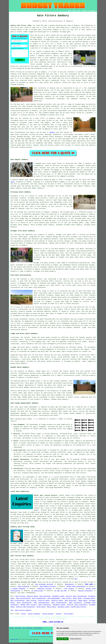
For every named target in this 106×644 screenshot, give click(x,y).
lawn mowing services (48, 586)
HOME (69, 11)
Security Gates (57, 600)
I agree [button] (59, 639)
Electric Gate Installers (77, 605)
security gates (41, 541)
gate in (38, 72)
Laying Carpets (48, 614)
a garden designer (18, 589)
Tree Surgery (69, 614)
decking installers (85, 591)
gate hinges (27, 419)
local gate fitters (28, 552)
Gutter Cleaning (34, 614)
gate (94, 35)
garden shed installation (76, 586)
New (24, 628)
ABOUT (79, 11)
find (16, 560)
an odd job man (61, 591)
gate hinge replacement (28, 407)
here (76, 579)
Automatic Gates (58, 596)
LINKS (74, 11)
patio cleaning (23, 586)
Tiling (23, 614)
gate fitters (27, 145)
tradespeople (30, 593)
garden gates (67, 548)
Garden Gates (29, 628)
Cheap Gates (83, 600)
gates (13, 182)
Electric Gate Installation (76, 596)
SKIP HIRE (89, 584)
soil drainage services (44, 584)
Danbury (52, 132)
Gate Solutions (45, 596)
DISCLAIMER (92, 11)
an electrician (37, 591)
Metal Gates (77, 598)
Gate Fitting (20, 596)
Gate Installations (23, 598)
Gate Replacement (54, 598)
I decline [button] (65, 639)
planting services (45, 589)
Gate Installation (39, 598)
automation (68, 60)
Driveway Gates (89, 598)
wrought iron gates (64, 235)
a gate (26, 28)
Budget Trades (14, 639)
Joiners (59, 614)
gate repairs (42, 543)
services (29, 147)
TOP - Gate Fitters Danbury (21, 610)
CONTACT (85, 11)
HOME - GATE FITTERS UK (53, 622)
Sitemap (12, 628)
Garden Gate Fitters (28, 605)
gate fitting (88, 582)
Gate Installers (75, 603)
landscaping (69, 584)
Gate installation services (26, 570)
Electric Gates (32, 596)
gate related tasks (34, 550)
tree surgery (69, 589)
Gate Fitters (67, 598)
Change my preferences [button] (76, 639)
